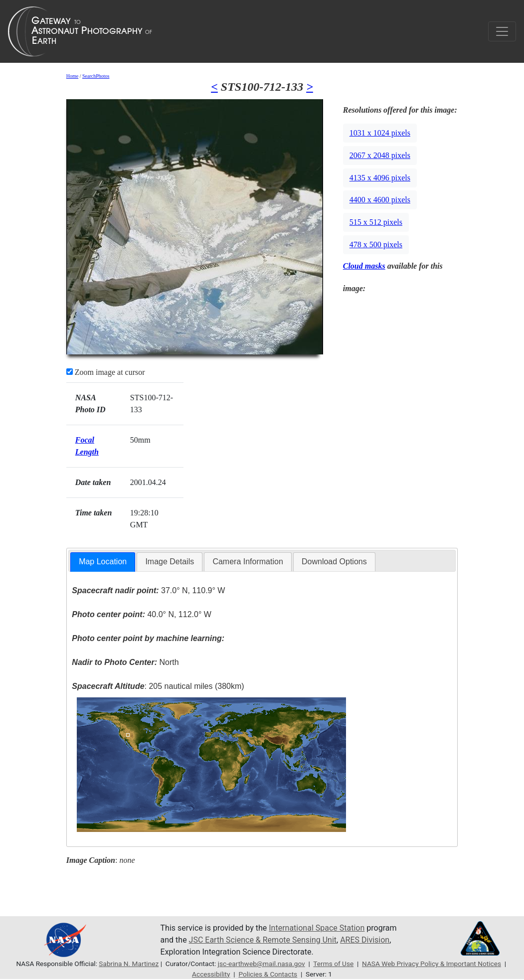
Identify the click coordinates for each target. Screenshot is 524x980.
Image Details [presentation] (170, 562)
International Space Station (317, 928)
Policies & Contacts (268, 974)
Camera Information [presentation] (248, 562)
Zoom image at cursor (106, 372)
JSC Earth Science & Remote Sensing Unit (263, 940)
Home (72, 76)
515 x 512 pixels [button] (376, 222)
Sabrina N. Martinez (129, 964)
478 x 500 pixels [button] (376, 245)
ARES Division (365, 940)
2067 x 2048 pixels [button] (380, 155)
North (125, 662)
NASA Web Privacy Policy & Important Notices (432, 964)
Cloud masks (364, 266)
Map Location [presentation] (103, 562)
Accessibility (211, 974)
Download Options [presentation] (334, 562)
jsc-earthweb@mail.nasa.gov (262, 964)
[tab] (103, 562)
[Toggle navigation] (502, 31)
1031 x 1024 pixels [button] (380, 133)
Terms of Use (333, 964)
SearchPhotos (96, 76)
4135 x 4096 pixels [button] (380, 178)
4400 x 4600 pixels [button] (380, 200)
